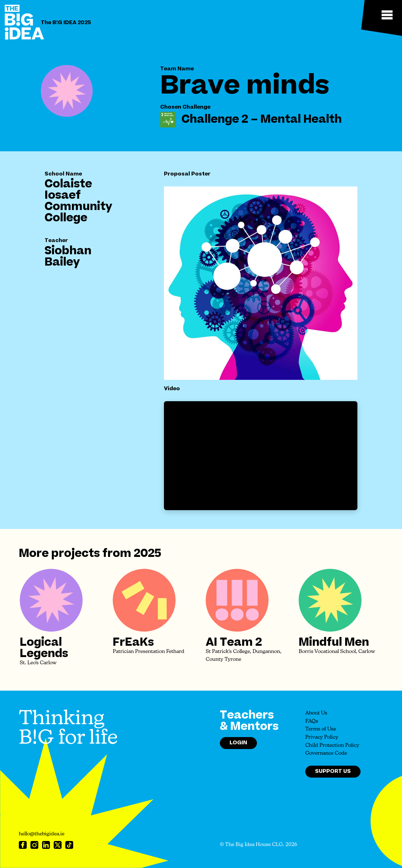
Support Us (333, 771)
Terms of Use (321, 729)
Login (238, 743)
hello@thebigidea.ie (42, 834)
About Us (316, 713)
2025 (147, 553)
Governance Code (326, 753)
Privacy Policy (322, 737)
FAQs (312, 721)
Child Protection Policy (332, 746)
